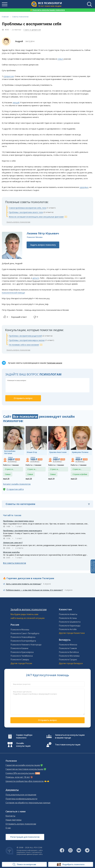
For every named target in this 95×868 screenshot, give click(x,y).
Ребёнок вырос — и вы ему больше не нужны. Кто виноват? (34, 590)
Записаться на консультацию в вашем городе (70, 736)
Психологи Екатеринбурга (23, 641)
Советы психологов (20, 17)
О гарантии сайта (15, 489)
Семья (8, 474)
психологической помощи (13, 293)
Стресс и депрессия (32, 30)
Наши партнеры (13, 820)
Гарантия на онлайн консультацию (23, 765)
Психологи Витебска (69, 652)
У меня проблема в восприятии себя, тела (27, 208)
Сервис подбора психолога (24, 736)
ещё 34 (51, 479)
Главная (5, 17)
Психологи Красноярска (22, 652)
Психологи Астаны (68, 618)
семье (60, 59)
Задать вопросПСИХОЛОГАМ (93, 566)
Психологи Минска (68, 645)
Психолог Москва (35, 237)
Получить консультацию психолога (47, 10)
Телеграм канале (54, 363)
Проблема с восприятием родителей (25, 336)
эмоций (16, 102)
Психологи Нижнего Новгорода (26, 645)
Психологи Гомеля (68, 648)
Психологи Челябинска (22, 656)
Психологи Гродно (68, 660)
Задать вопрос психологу (43, 245)
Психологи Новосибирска (23, 637)
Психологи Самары (20, 660)
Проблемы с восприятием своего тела (26, 212)
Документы (12, 790)
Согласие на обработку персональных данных (28, 803)
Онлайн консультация (23, 745)
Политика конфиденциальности (21, 799)
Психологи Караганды (70, 626)
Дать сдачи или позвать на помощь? (24, 584)
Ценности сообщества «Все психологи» (25, 781)
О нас (8, 828)
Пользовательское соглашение (21, 795)
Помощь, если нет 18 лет (18, 777)
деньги (36, 278)
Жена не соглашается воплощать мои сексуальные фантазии (36, 217)
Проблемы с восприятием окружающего (23, 531)
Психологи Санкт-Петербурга (25, 633)
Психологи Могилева (69, 656)
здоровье (84, 187)
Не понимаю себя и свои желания (24, 345)
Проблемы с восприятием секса (18, 521)
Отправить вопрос (47, 720)
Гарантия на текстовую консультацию (24, 769)
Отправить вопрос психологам (21, 824)
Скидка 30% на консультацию (20, 773)
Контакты (10, 816)
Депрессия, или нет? (13, 542)
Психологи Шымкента (70, 622)
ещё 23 (74, 479)
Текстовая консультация (68, 745)
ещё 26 (6, 479)
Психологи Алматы (68, 614)
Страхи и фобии (80, 474)
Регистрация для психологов (25, 837)
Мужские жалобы (11, 552)
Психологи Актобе (68, 629)
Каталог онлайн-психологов (17, 484)
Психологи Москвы (20, 630)
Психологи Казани (19, 648)
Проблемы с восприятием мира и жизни (27, 340)
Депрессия (9, 76)
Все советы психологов (15, 563)
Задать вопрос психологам (18, 222)
